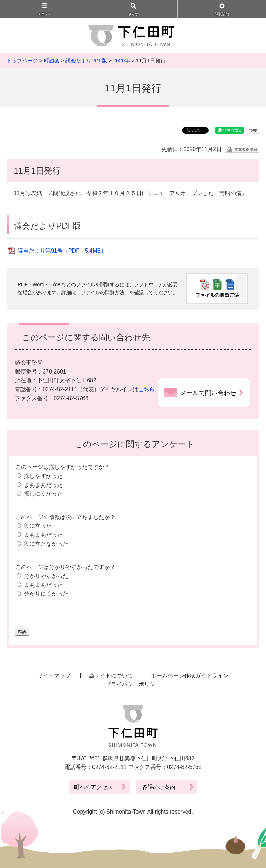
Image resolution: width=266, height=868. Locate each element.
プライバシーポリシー (133, 684)
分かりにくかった (46, 594)
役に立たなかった (46, 544)
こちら (147, 389)
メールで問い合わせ (208, 393)
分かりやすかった (46, 576)
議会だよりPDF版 (86, 60)
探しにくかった (43, 494)
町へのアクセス (94, 787)
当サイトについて (111, 676)
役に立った (38, 526)
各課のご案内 (159, 787)
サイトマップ (54, 676)
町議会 (52, 60)
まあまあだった (43, 485)
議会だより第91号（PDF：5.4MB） (62, 251)
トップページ (22, 60)
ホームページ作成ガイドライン (190, 676)
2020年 (122, 60)
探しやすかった (43, 476)
